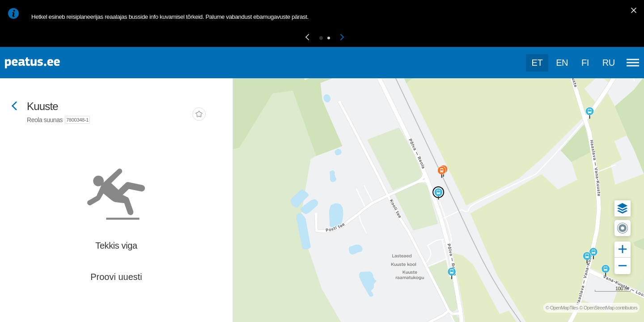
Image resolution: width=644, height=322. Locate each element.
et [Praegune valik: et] (537, 63)
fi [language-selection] (585, 63)
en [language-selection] (562, 63)
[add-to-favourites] (199, 115)
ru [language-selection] (609, 63)
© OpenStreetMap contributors (608, 308)
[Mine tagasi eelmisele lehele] (14, 107)
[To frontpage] (51, 63)
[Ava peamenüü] (633, 63)
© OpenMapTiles (562, 308)
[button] (307, 38)
